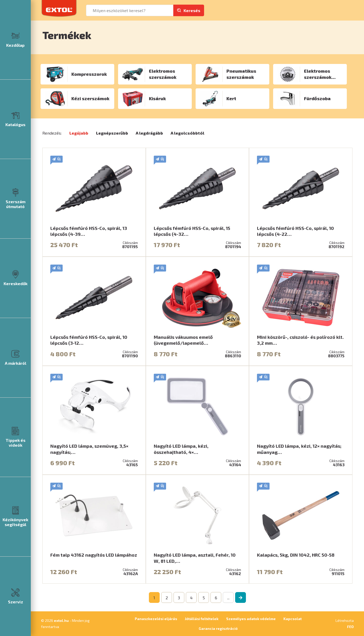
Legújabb (79, 133)
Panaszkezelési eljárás (156, 619)
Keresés (192, 10)
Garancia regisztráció (218, 628)
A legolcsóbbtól (188, 133)
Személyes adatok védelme (251, 619)
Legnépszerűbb (112, 133)
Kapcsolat (293, 619)
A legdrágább (149, 133)
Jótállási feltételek (202, 619)
